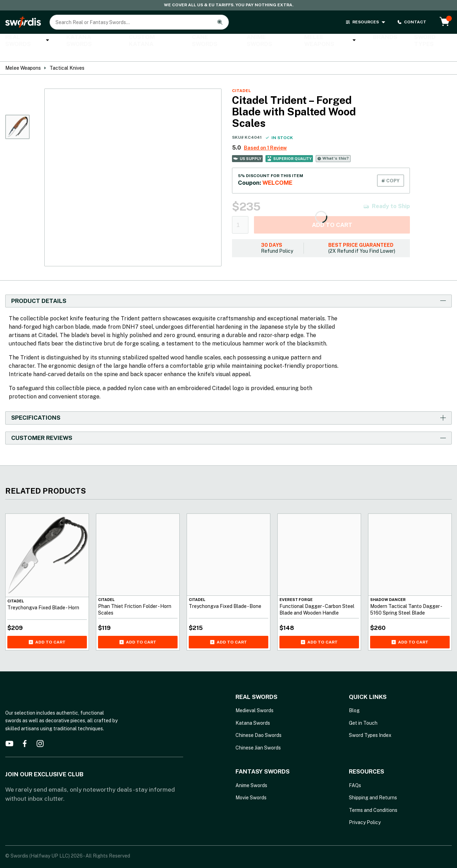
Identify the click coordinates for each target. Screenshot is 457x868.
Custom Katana (135, 41)
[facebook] (25, 731)
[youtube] (9, 731)
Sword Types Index (370, 723)
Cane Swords (188, 41)
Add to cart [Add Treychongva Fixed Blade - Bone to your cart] (228, 630)
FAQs (355, 773)
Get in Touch (363, 711)
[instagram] (40, 731)
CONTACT (412, 22)
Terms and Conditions (373, 798)
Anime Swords (239, 41)
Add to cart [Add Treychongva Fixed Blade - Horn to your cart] (47, 630)
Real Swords (24, 41)
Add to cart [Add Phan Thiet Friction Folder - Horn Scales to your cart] (138, 630)
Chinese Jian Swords (258, 736)
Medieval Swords (254, 699)
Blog (354, 699)
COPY (391, 168)
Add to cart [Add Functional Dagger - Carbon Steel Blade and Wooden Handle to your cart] (319, 630)
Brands (344, 41)
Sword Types (386, 41)
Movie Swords (251, 786)
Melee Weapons (295, 41)
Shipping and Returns (373, 786)
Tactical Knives (67, 56)
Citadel (241, 78)
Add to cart (332, 213)
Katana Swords (80, 41)
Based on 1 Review (265, 136)
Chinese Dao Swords (259, 723)
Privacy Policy (365, 810)
